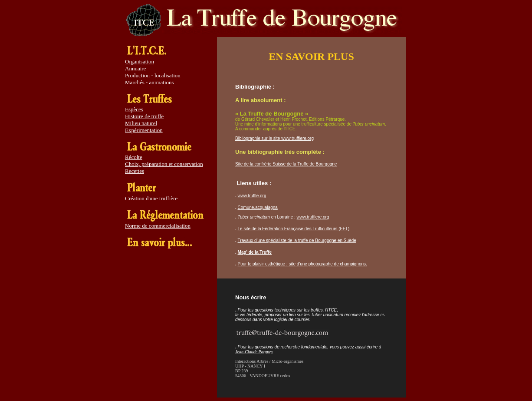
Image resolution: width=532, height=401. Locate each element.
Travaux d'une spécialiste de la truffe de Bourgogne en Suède (297, 240)
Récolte (134, 157)
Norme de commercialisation (158, 226)
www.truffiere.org (313, 217)
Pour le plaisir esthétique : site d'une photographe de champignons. (302, 264)
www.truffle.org (252, 196)
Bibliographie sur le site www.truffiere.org (274, 138)
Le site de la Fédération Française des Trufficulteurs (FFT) (294, 229)
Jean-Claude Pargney (254, 352)
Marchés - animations (149, 82)
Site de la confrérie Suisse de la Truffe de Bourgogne (286, 164)
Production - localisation (153, 75)
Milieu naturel (141, 123)
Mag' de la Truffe (255, 252)
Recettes (135, 171)
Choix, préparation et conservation (164, 164)
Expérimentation (144, 130)
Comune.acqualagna (258, 207)
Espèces (134, 109)
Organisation (140, 61)
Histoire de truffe (144, 116)
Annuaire (135, 68)
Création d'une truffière (151, 198)
